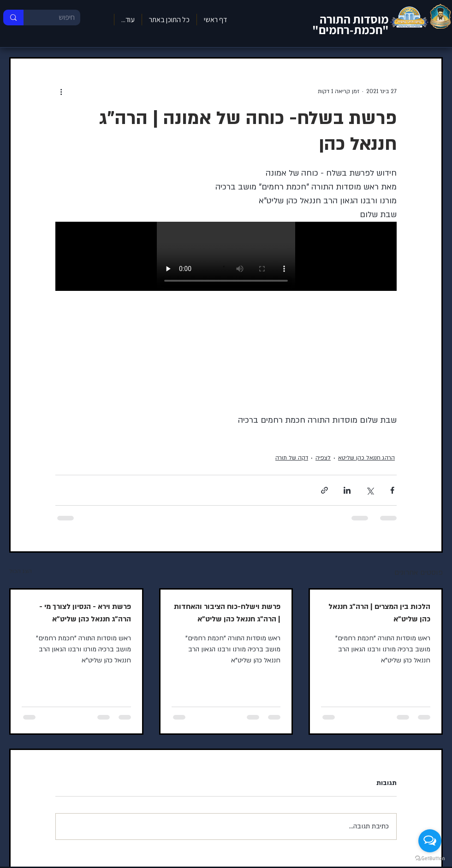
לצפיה (323, 458)
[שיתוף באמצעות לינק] (324, 490)
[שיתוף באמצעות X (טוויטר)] (370, 490)
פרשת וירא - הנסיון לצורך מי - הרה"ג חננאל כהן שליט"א (85, 613)
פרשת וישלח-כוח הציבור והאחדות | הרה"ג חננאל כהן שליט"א (227, 613)
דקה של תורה (292, 458)
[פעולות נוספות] (61, 92)
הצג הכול (21, 571)
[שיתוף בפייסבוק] (392, 490)
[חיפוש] (59, 18)
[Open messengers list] (430, 841)
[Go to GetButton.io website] (430, 859)
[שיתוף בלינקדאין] (347, 490)
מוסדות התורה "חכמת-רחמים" (351, 24)
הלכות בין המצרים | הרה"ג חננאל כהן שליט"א (379, 613)
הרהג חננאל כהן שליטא (366, 458)
